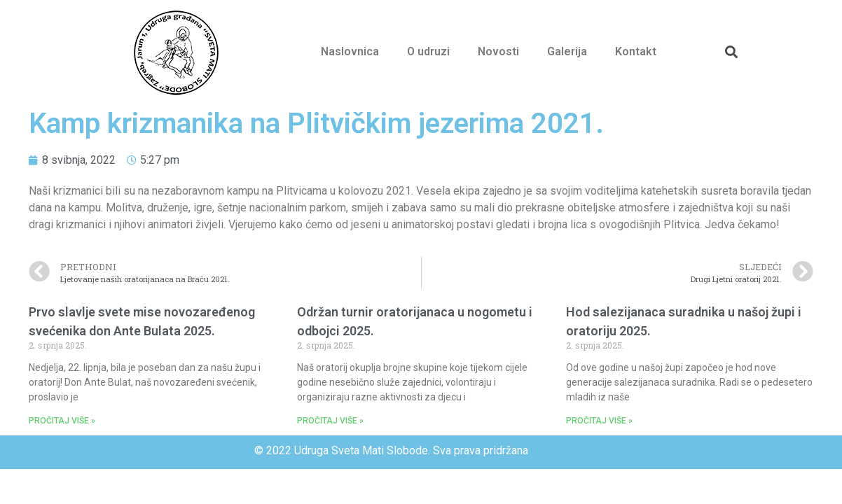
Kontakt (636, 51)
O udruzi (428, 51)
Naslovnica (350, 51)
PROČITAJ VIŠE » (62, 421)
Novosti (498, 51)
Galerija (567, 51)
